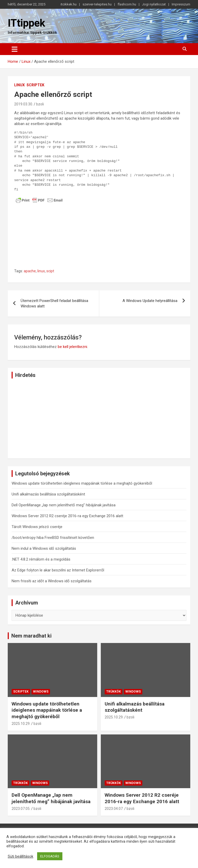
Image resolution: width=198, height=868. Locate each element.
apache (30, 271)
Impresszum (181, 4)
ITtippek (26, 23)
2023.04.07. (114, 809)
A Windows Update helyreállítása (150, 301)
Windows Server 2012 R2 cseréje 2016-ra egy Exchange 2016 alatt (67, 516)
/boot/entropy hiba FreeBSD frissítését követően (53, 538)
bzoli (40, 104)
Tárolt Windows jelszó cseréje (37, 527)
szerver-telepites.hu (97, 4)
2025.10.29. (21, 724)
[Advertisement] (99, 240)
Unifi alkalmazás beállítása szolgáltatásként (48, 494)
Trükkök (114, 692)
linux (41, 271)
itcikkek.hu (69, 4)
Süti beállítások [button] (20, 856)
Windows (41, 692)
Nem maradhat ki (31, 636)
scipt (50, 271)
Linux (19, 85)
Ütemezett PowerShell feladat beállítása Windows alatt (54, 303)
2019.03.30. (24, 104)
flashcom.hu (127, 4)
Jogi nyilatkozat (154, 4)
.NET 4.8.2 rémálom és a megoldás (41, 559)
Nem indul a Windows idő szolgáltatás (44, 548)
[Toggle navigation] (15, 49)
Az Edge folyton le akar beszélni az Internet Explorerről (58, 570)
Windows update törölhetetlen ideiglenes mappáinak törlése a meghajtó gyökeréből (82, 483)
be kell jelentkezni (72, 347)
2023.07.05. (21, 809)
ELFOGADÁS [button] (50, 856)
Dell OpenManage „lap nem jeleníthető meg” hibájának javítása (64, 505)
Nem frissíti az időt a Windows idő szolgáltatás (52, 581)
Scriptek (35, 85)
